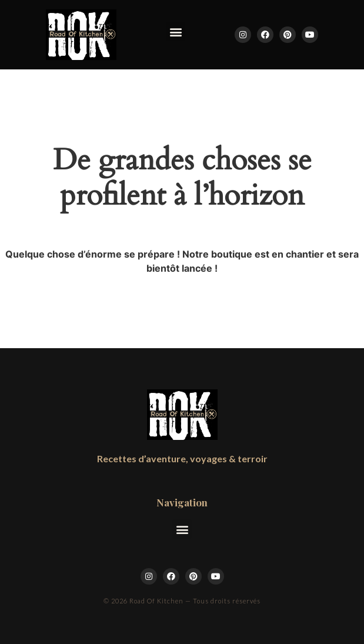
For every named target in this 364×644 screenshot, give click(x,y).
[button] (176, 31)
